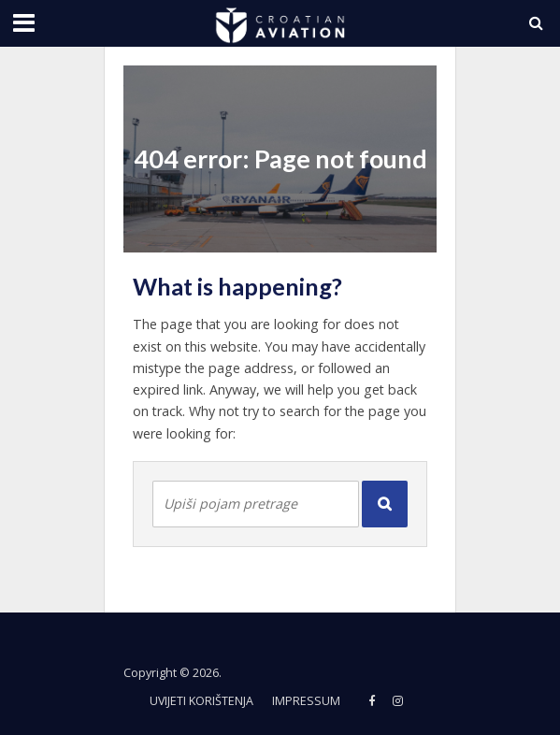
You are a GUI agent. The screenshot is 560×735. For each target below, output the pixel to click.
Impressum (306, 701)
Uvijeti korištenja (201, 701)
